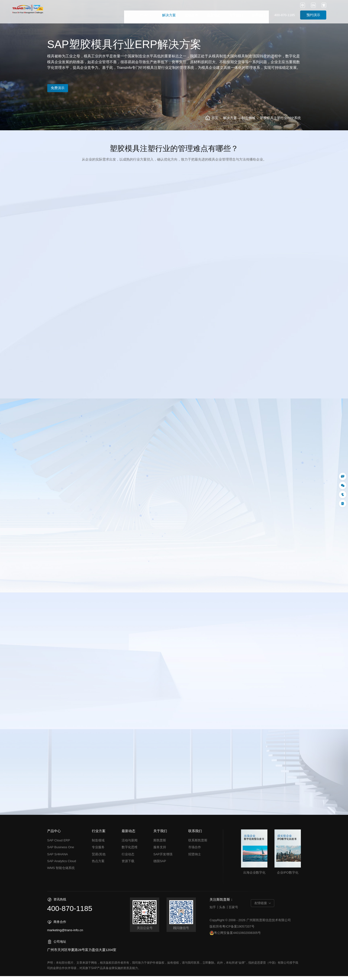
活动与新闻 (130, 844)
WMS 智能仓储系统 (61, 872)
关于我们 (236, 15)
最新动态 (214, 15)
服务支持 (160, 851)
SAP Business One (61, 851)
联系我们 (258, 15)
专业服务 (98, 851)
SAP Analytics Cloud (62, 865)
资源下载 (128, 865)
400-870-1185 (285, 15)
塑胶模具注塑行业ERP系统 (280, 118)
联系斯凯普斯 (198, 844)
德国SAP (160, 865)
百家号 (233, 911)
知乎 (213, 911)
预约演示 (313, 15)
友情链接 (261, 907)
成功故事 (191, 15)
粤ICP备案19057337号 (238, 930)
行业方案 (99, 835)
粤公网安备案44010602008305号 (235, 937)
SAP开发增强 (163, 858)
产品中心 (147, 15)
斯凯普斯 (160, 844)
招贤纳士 (195, 858)
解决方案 (169, 15)
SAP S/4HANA (58, 858)
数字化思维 (130, 851)
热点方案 (98, 865)
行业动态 (128, 858)
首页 (127, 15)
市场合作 (195, 851)
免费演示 (63, 88)
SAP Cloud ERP (59, 844)
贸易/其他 (99, 858)
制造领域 (248, 118)
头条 (222, 911)
